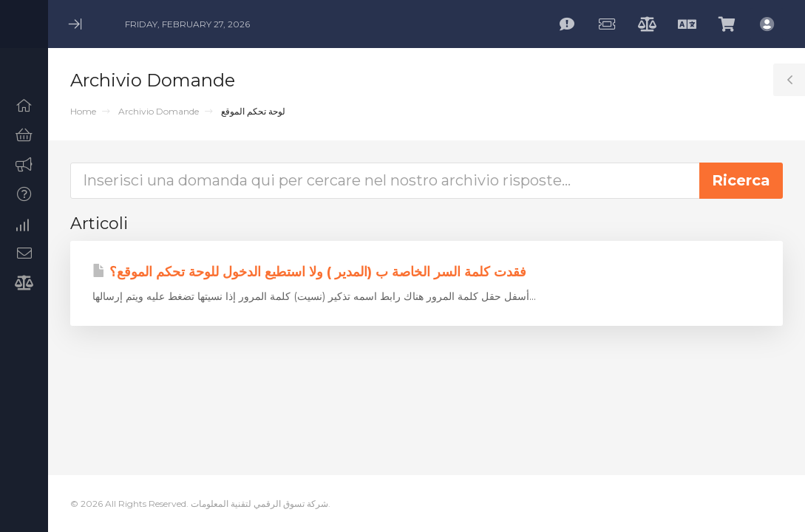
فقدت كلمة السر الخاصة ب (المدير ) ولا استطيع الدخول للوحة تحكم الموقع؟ (309, 272)
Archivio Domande (159, 111)
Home (83, 111)
